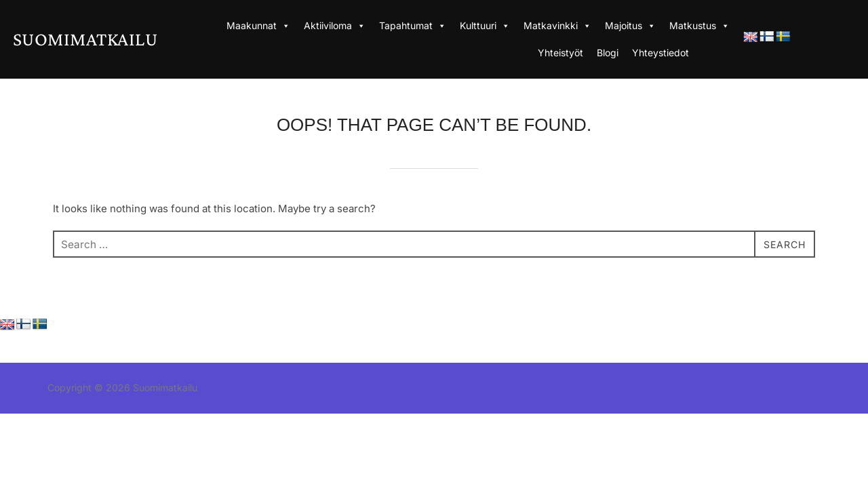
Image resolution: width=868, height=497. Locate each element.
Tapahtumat (413, 26)
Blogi (608, 53)
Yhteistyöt (560, 53)
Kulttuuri (485, 26)
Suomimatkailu (107, 39)
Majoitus (630, 26)
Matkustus (699, 26)
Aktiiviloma (335, 26)
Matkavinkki (557, 26)
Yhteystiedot (660, 53)
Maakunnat (258, 26)
